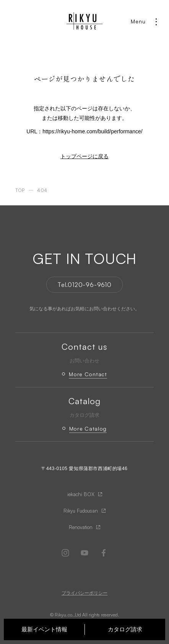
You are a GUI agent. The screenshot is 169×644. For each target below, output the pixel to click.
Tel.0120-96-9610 (84, 285)
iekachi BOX (81, 494)
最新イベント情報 (44, 629)
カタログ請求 (125, 629)
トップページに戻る (84, 156)
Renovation (81, 527)
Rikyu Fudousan (81, 511)
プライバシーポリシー (84, 593)
